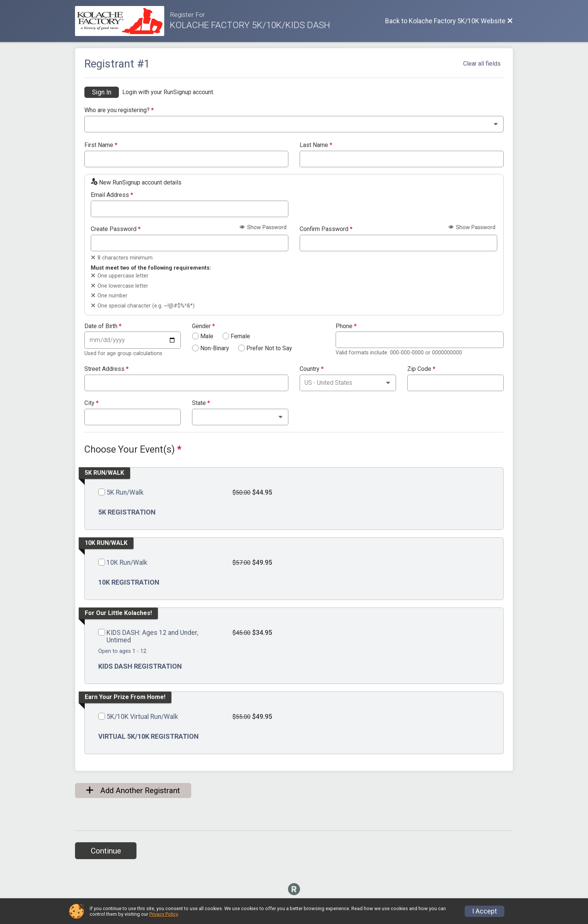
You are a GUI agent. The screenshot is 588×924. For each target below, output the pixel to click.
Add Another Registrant (133, 790)
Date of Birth (103, 326)
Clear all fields (482, 64)
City (91, 403)
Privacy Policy (163, 914)
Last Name (316, 145)
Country (312, 369)
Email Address (112, 195)
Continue (106, 851)
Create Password (116, 229)
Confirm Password (326, 229)
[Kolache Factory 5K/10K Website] (122, 21)
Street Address (106, 369)
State (201, 403)
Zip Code (421, 369)
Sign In (102, 92)
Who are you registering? (119, 110)
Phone (346, 326)
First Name (101, 145)
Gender (203, 326)
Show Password (263, 227)
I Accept (484, 911)
